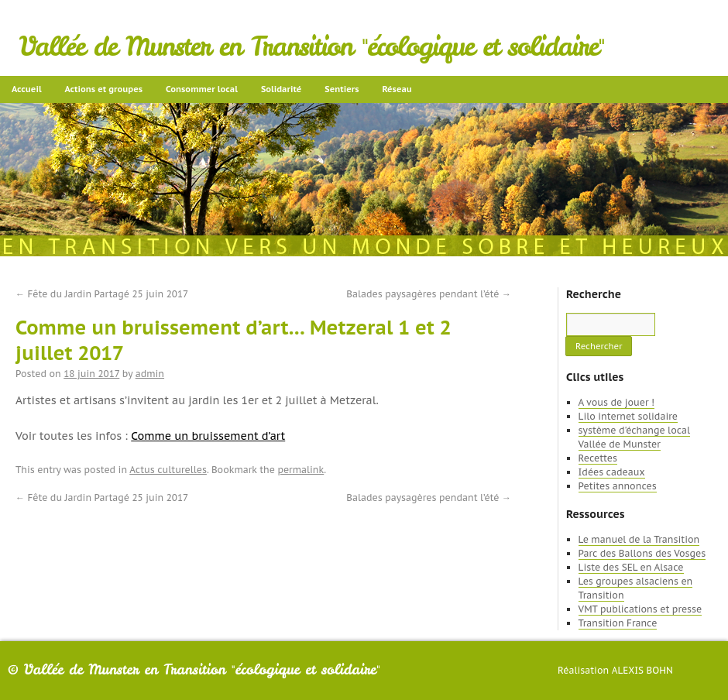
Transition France (618, 623)
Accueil (27, 89)
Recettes (598, 458)
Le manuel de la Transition (639, 539)
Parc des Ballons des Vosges (642, 553)
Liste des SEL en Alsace (631, 567)
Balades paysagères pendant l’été (429, 294)
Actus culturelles (168, 470)
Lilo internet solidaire (628, 416)
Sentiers (342, 89)
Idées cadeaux (612, 472)
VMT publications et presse (640, 609)
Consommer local (202, 89)
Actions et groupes (104, 89)
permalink (300, 470)
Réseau (397, 89)
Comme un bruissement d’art (208, 436)
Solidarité (281, 89)
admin (150, 374)
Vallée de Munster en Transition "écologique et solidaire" (312, 46)
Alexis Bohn (642, 670)
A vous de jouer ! (616, 402)
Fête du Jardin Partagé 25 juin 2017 (102, 294)
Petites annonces (618, 486)
